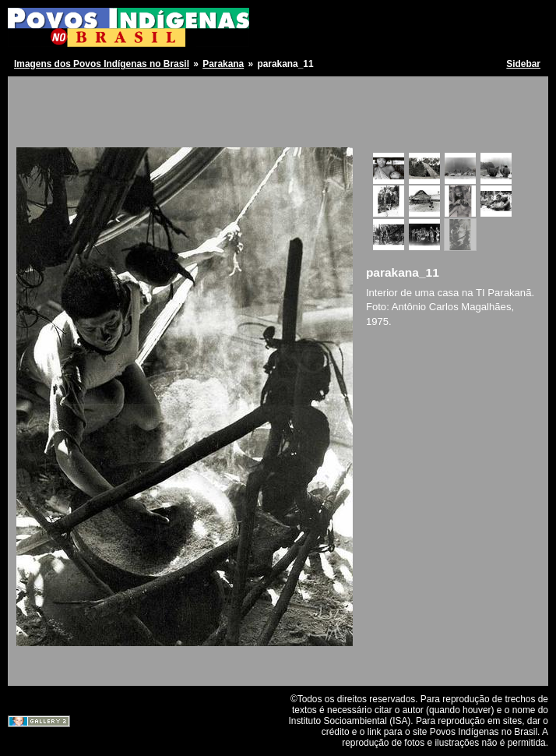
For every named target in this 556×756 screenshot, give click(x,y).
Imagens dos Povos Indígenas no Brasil (102, 64)
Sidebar (523, 64)
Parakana (223, 64)
